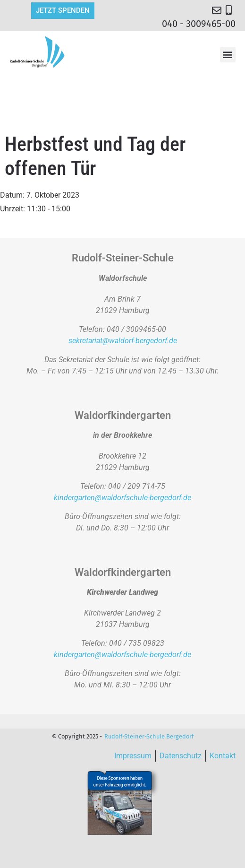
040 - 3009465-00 (199, 24)
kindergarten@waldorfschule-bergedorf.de (122, 498)
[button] (228, 55)
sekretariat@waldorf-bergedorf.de (123, 341)
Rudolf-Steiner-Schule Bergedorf (149, 736)
